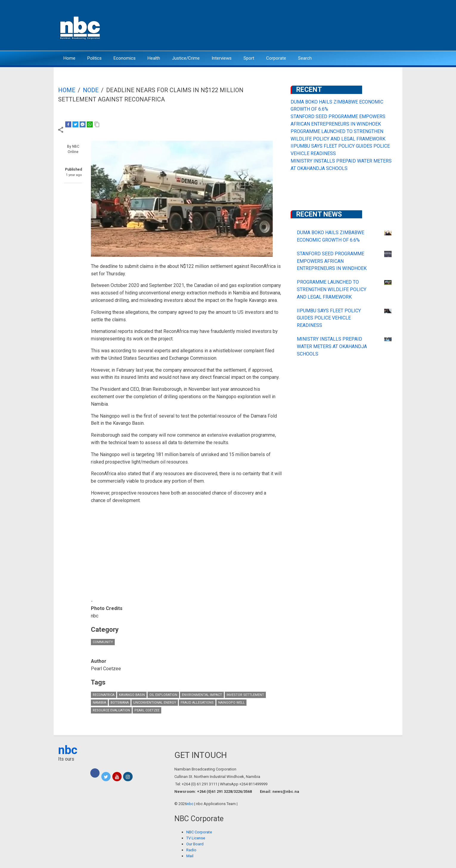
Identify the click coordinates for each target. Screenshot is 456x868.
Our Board (195, 844)
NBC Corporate (199, 832)
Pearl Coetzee (147, 710)
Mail (190, 856)
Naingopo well (231, 703)
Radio (191, 850)
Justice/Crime (186, 58)
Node (91, 90)
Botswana (120, 703)
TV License (196, 838)
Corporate (276, 58)
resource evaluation (111, 710)
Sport (249, 58)
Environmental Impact (202, 695)
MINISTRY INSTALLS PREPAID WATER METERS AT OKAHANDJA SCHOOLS (332, 346)
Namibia (99, 703)
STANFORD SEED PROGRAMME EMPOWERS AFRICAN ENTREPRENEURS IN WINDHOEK (332, 261)
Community (103, 642)
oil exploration (163, 695)
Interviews (222, 58)
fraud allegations (197, 703)
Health (154, 58)
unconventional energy (155, 703)
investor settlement (245, 695)
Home (69, 58)
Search (305, 58)
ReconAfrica (104, 695)
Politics (94, 58)
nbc (68, 750)
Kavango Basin (132, 695)
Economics (125, 58)
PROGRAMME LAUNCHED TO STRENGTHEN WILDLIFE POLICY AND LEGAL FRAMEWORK (332, 289)
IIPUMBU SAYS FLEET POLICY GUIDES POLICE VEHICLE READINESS (329, 318)
